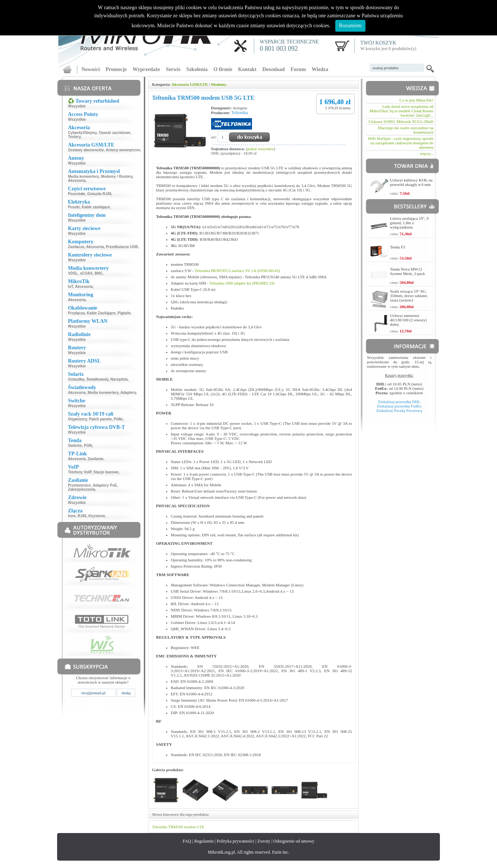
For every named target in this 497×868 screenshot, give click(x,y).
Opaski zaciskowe (115, 133)
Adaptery (128, 393)
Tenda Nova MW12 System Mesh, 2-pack (408, 271)
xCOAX (86, 273)
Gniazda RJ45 (99, 194)
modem (190, 827)
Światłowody (97, 379)
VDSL (73, 273)
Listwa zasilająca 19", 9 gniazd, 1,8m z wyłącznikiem (409, 223)
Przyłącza (76, 313)
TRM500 (175, 827)
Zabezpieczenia (81, 489)
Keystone (97, 516)
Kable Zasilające (101, 313)
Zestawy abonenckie (86, 150)
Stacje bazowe (106, 472)
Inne (72, 516)
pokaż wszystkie (260, 149)
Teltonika (240, 113)
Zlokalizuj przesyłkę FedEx (399, 406)
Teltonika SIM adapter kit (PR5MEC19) (242, 283)
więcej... (427, 154)
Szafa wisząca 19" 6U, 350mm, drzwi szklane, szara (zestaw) (409, 296)
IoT (70, 287)
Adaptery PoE (105, 485)
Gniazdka (76, 379)
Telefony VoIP (79, 472)
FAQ (187, 841)
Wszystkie (77, 106)
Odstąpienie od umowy (294, 841)
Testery (74, 137)
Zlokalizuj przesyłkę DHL (399, 402)
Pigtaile (124, 313)
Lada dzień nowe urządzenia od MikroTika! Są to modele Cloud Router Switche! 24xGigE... (401, 111)
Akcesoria (77, 181)
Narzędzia (119, 379)
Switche (75, 446)
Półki (118, 419)
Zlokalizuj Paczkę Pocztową (399, 410)
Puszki (74, 207)
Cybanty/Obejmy (82, 133)
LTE (201, 827)
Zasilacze (76, 247)
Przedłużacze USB (122, 247)
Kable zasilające (96, 207)
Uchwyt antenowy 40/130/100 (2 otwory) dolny (409, 320)
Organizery (77, 419)
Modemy (219, 84)
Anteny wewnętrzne (123, 150)
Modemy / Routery (117, 177)
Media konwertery (83, 177)
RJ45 (82, 516)
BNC (99, 273)
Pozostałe (76, 194)
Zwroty (264, 841)
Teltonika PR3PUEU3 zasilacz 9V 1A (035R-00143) (237, 271)
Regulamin (204, 841)
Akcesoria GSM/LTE (190, 84)
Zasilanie (96, 459)
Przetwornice (79, 485)
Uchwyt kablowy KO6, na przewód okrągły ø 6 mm (411, 182)
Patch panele (101, 419)
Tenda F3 (398, 247)
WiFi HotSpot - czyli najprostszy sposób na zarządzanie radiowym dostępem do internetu (400, 143)
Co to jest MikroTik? (416, 100)
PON (88, 446)
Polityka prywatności (235, 841)
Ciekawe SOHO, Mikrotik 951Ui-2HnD (401, 121)
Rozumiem (350, 26)
